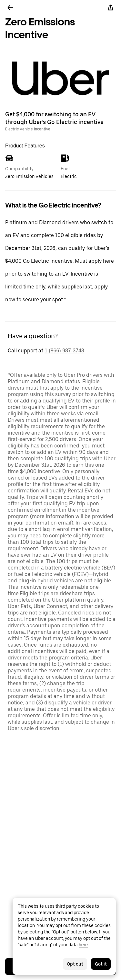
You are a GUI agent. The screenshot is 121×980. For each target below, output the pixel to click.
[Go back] (10, 8)
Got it (101, 964)
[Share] (111, 8)
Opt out (75, 964)
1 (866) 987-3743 (64, 351)
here (83, 945)
